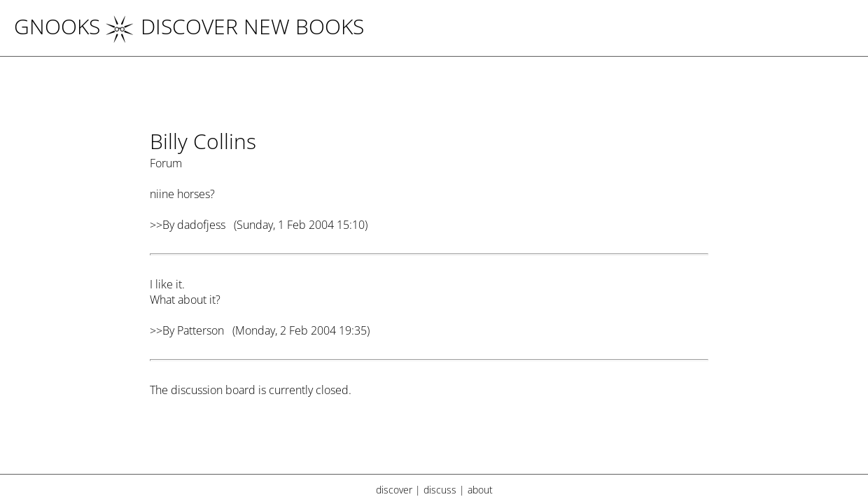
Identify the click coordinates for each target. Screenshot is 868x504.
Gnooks (57, 26)
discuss (440, 490)
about (480, 490)
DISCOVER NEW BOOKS (235, 26)
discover (394, 490)
